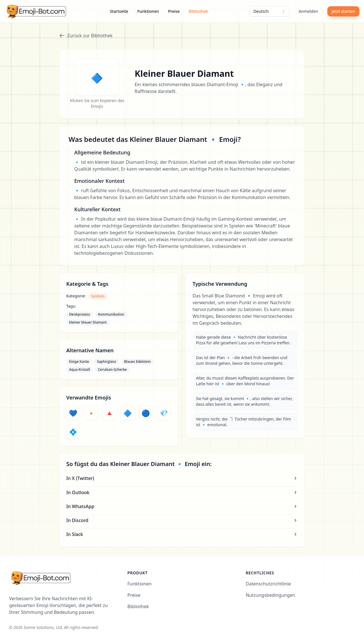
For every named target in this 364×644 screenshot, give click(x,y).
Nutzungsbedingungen (270, 595)
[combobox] (270, 11)
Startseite (119, 11)
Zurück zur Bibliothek (86, 36)
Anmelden (308, 11)
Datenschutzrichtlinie (268, 584)
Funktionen (148, 11)
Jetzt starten (343, 11)
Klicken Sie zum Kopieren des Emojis (97, 103)
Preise (174, 11)
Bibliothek (198, 11)
